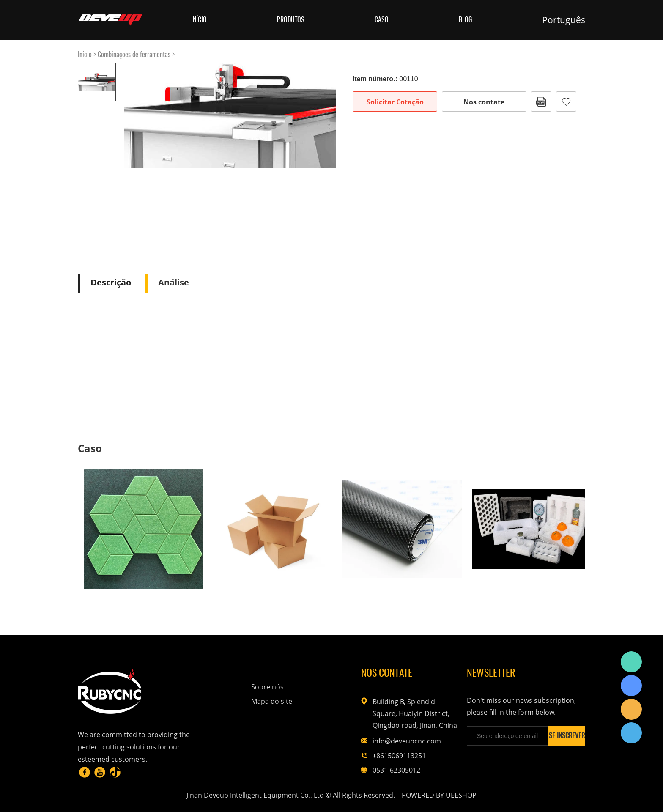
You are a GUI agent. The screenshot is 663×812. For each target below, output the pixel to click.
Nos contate (484, 102)
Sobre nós (267, 687)
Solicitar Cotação (395, 102)
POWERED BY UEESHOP (439, 795)
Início (199, 20)
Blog (466, 20)
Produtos (291, 20)
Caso (382, 20)
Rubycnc (631, 662)
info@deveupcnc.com (407, 741)
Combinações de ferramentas (134, 54)
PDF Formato (541, 101)
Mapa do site (272, 701)
